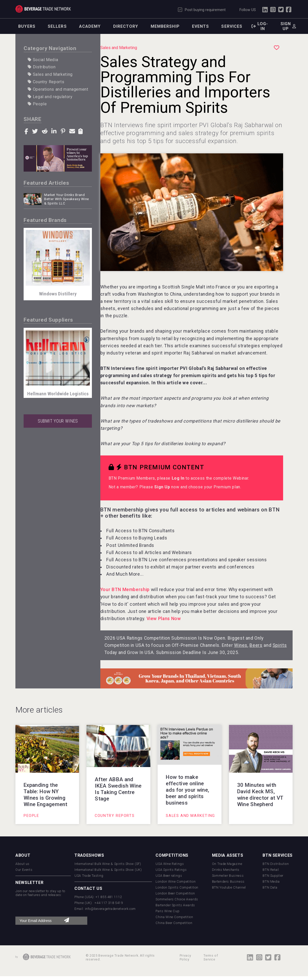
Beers (256, 645)
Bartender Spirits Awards (175, 905)
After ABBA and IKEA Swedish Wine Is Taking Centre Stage (118, 789)
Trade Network (43, 9)
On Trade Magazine (227, 864)
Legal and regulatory (50, 97)
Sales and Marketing (50, 74)
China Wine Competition (174, 917)
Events (201, 26)
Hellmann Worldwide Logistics (58, 394)
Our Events (24, 870)
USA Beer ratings (169, 876)
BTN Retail (271, 870)
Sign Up (162, 487)
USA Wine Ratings (170, 864)
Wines (241, 645)
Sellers (57, 26)
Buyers (27, 26)
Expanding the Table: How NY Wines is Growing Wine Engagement (46, 795)
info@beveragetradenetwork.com (110, 909)
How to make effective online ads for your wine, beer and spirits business (187, 790)
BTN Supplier (273, 876)
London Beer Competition (175, 893)
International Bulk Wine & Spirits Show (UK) (108, 870)
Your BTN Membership (125, 590)
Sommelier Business (228, 876)
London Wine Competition (176, 881)
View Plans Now (164, 619)
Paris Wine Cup (167, 911)
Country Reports (46, 82)
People (37, 104)
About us (22, 864)
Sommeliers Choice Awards (177, 899)
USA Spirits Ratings (171, 870)
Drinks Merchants (226, 870)
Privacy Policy (185, 957)
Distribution (42, 67)
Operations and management (58, 89)
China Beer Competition (174, 923)
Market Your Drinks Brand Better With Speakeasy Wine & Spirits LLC (67, 199)
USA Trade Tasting (89, 876)
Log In (178, 478)
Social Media (43, 60)
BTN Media (271, 881)
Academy (90, 26)
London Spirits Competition (177, 887)
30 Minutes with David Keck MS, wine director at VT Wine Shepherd (260, 795)
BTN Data (270, 887)
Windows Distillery (58, 294)
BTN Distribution (276, 864)
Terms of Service (211, 957)
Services (232, 26)
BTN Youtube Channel (229, 887)
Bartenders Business (228, 881)
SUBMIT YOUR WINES (58, 421)
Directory (126, 26)
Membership (165, 26)
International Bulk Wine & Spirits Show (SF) (108, 864)
